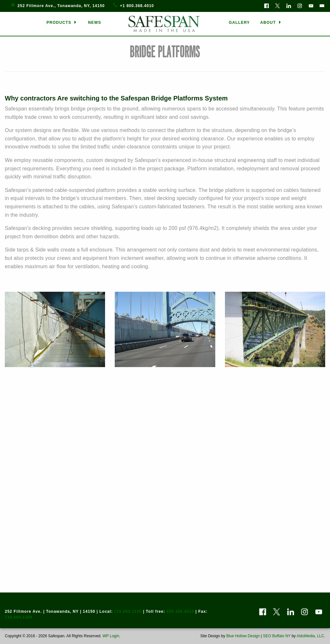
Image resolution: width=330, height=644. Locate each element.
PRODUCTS (59, 23)
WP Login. (111, 636)
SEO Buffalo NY (277, 636)
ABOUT (268, 23)
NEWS (95, 23)
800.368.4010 (180, 611)
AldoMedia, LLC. (311, 636)
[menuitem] (62, 23)
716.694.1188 (19, 617)
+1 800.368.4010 (137, 6)
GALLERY (239, 23)
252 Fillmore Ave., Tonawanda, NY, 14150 (61, 6)
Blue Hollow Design (243, 636)
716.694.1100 (128, 611)
